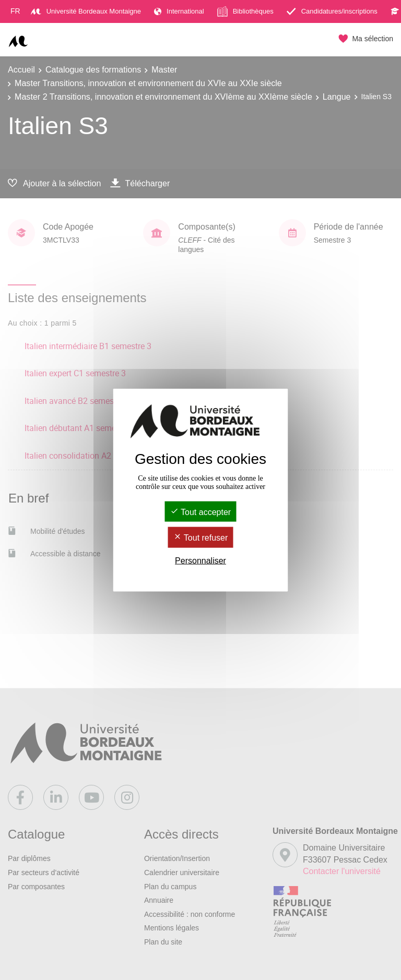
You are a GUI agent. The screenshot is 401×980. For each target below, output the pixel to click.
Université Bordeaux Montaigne (86, 11)
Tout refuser (201, 538)
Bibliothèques (245, 11)
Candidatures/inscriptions (332, 11)
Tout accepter (200, 512)
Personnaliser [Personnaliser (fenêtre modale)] (200, 560)
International (179, 11)
